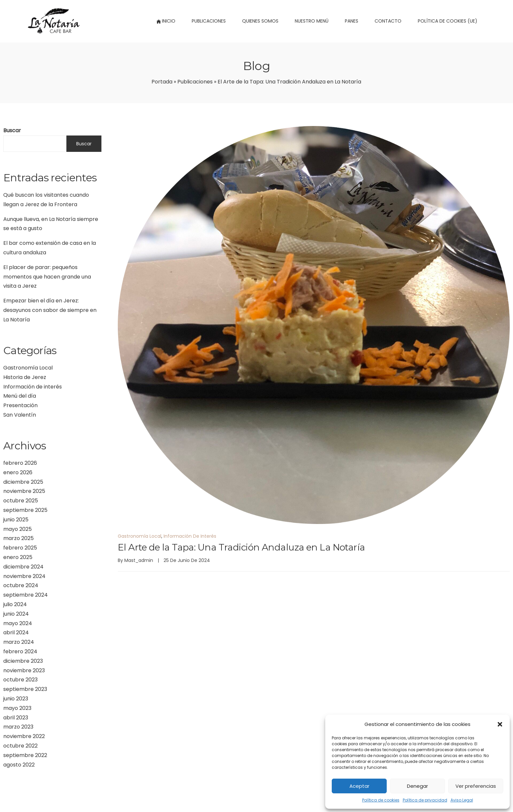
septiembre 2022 (25, 755)
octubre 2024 (21, 585)
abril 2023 (16, 718)
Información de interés (33, 387)
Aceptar (359, 786)
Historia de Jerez (25, 377)
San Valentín (20, 415)
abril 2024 (16, 632)
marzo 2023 (18, 727)
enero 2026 (18, 472)
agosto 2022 (19, 765)
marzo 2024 (19, 642)
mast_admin (139, 560)
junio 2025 (16, 520)
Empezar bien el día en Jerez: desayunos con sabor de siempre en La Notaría (50, 310)
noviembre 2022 (24, 736)
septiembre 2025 (25, 510)
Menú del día (20, 396)
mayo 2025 (18, 529)
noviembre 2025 (24, 491)
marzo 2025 (18, 538)
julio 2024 (15, 604)
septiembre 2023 (25, 689)
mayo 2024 (18, 623)
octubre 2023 (20, 680)
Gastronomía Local (28, 368)
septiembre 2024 (26, 595)
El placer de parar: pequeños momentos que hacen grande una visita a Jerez (47, 277)
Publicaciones (195, 82)
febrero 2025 (20, 548)
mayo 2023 (17, 708)
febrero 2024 (20, 651)
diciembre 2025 (23, 482)
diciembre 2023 (23, 661)
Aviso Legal (462, 800)
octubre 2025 (21, 501)
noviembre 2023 (24, 670)
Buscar (12, 130)
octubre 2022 (20, 746)
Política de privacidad (425, 800)
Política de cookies (381, 800)
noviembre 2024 (24, 576)
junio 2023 (16, 699)
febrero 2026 (20, 463)
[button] (500, 724)
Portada (162, 82)
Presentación (20, 405)
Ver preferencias (476, 786)
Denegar (417, 786)
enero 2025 (18, 557)
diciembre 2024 (23, 567)
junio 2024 (16, 614)
